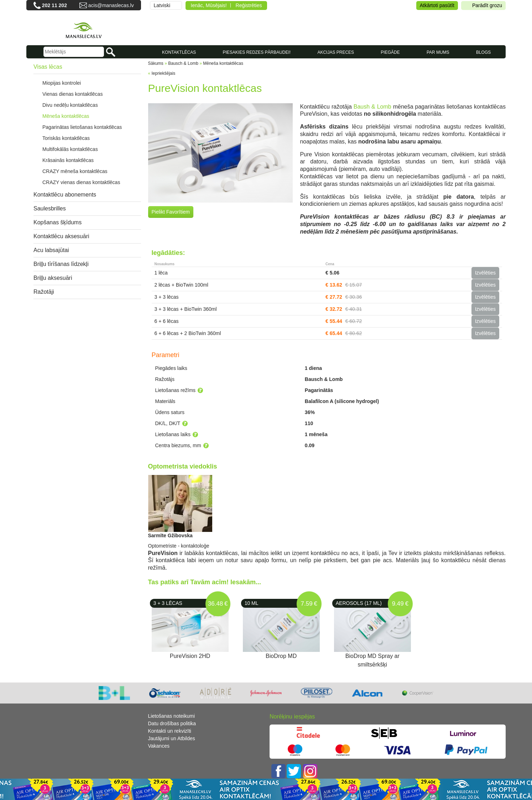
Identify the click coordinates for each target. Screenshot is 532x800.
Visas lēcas (48, 67)
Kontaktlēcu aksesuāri (61, 236)
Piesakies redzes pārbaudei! (257, 52)
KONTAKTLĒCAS (179, 52)
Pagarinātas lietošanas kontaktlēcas (82, 127)
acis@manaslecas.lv (111, 5)
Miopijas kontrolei (62, 83)
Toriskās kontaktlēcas (66, 138)
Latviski (162, 5)
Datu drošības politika (172, 723)
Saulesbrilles (50, 208)
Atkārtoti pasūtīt (437, 5)
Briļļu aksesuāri (53, 278)
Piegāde (390, 52)
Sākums (156, 63)
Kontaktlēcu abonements (65, 195)
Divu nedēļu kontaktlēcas (70, 105)
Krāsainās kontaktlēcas (68, 160)
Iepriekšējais (164, 73)
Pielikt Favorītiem (171, 212)
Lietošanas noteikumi (172, 716)
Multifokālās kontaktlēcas (70, 149)
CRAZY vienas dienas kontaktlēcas (81, 182)
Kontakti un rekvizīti (170, 731)
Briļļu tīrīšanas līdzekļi (61, 264)
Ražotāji (44, 292)
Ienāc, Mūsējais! (209, 5)
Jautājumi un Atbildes (172, 738)
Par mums (438, 52)
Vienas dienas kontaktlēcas (72, 94)
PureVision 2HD (190, 656)
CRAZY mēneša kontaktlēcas (75, 171)
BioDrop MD (281, 656)
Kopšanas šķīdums (58, 222)
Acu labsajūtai (51, 250)
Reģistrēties (249, 5)
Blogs (483, 52)
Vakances (159, 746)
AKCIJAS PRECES (336, 52)
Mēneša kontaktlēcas (66, 116)
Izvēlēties (485, 273)
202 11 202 (54, 5)
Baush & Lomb (372, 107)
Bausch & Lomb (183, 63)
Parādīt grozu (483, 6)
